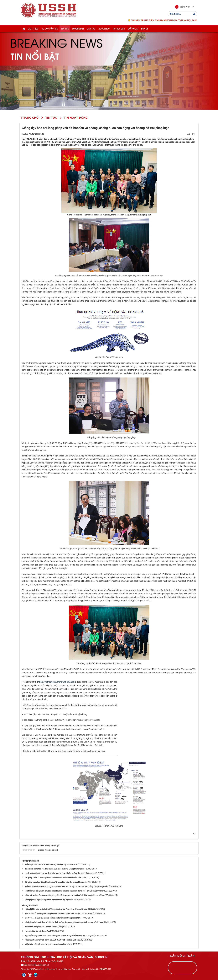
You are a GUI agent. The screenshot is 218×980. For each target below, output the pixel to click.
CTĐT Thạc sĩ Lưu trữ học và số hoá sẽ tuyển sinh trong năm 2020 (53, 918)
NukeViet (85, 969)
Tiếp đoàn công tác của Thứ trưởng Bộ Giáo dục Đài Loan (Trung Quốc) (55, 869)
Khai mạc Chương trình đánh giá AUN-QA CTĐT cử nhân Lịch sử (52, 940)
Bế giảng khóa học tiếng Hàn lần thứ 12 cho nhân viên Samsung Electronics (56, 882)
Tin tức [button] (65, 29)
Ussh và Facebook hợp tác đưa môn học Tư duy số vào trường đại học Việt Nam (59, 873)
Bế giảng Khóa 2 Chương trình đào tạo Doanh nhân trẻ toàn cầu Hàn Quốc (56, 878)
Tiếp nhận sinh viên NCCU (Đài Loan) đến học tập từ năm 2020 (51, 864)
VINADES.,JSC (105, 969)
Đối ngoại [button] (133, 29)
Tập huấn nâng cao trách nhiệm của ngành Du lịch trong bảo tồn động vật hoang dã (59, 935)
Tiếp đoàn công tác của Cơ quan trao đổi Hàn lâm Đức (48, 944)
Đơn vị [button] (144, 29)
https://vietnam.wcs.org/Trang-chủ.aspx (56, 682)
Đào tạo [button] (91, 29)
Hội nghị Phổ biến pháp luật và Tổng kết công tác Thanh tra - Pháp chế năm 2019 (58, 909)
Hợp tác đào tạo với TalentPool (38, 931)
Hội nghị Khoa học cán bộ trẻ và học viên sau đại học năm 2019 (51, 900)
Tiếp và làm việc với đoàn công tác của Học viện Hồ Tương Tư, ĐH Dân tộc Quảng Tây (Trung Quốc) (67, 886)
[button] (183, 7)
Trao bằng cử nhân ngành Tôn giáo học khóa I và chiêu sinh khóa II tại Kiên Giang (59, 913)
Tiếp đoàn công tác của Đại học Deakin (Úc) (43, 927)
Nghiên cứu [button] (119, 29)
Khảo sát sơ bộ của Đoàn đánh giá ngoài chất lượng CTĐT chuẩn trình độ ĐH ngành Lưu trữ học (65, 895)
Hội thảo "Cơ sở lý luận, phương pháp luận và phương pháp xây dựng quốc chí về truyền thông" (64, 891)
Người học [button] (104, 29)
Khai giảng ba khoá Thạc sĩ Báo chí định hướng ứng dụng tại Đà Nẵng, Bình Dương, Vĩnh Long (64, 922)
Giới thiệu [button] (33, 29)
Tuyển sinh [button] (78, 29)
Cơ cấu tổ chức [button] (50, 29)
